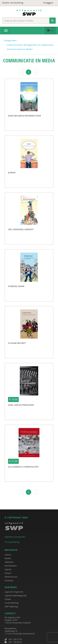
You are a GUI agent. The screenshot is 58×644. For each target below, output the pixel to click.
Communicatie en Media (20, 49)
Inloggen (46, 3)
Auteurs (8, 555)
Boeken (8, 558)
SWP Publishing (11, 607)
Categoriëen (10, 40)
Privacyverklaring (12, 542)
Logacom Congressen (14, 592)
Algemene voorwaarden (15, 537)
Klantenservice (11, 577)
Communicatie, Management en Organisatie (30, 45)
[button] (50, 31)
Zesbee (8, 599)
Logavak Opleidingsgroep (16, 595)
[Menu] (6, 31)
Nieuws (8, 573)
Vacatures (9, 580)
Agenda (8, 569)
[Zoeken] (53, 21)
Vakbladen (9, 562)
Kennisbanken (11, 566)
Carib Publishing (12, 603)
